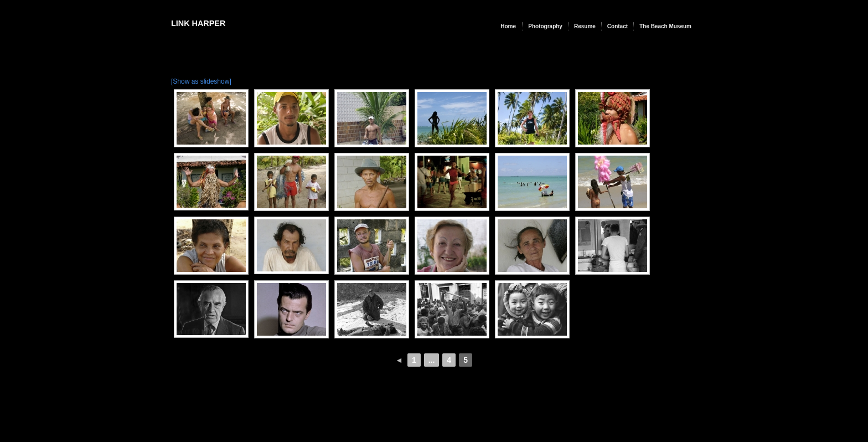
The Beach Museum (665, 26)
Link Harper (198, 23)
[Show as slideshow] (201, 81)
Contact (618, 26)
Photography (545, 26)
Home (508, 26)
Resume (585, 26)
